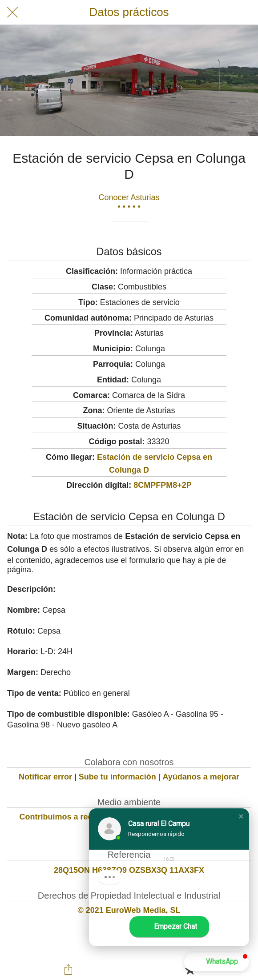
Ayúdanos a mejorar (201, 777)
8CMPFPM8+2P (163, 485)
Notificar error (45, 777)
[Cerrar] (12, 12)
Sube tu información (117, 777)
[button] (241, 816)
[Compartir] (68, 969)
